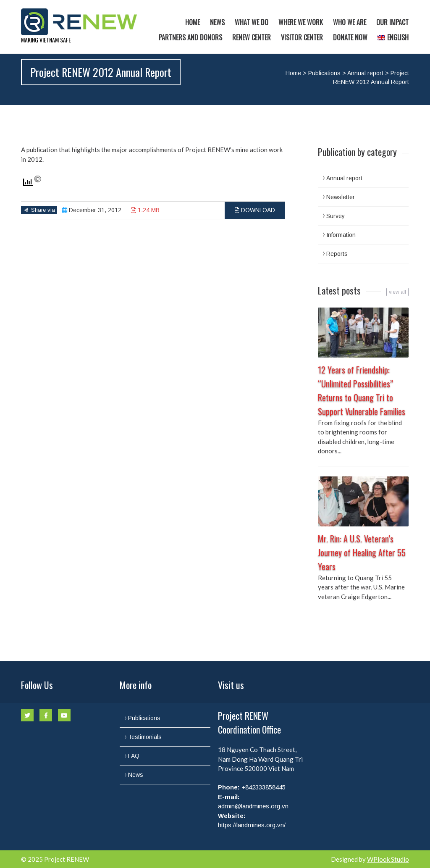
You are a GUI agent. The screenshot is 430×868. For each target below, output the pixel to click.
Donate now (350, 37)
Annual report (365, 73)
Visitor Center (302, 37)
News (217, 22)
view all (397, 292)
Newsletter (341, 197)
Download (255, 210)
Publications (324, 73)
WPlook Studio (388, 859)
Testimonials (145, 737)
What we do (252, 22)
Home (193, 22)
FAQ (134, 756)
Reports (337, 254)
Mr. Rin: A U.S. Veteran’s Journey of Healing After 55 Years (362, 552)
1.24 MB (146, 210)
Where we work (301, 22)
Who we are (350, 22)
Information (341, 235)
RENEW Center (252, 37)
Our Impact (392, 22)
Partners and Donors (190, 37)
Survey (336, 216)
